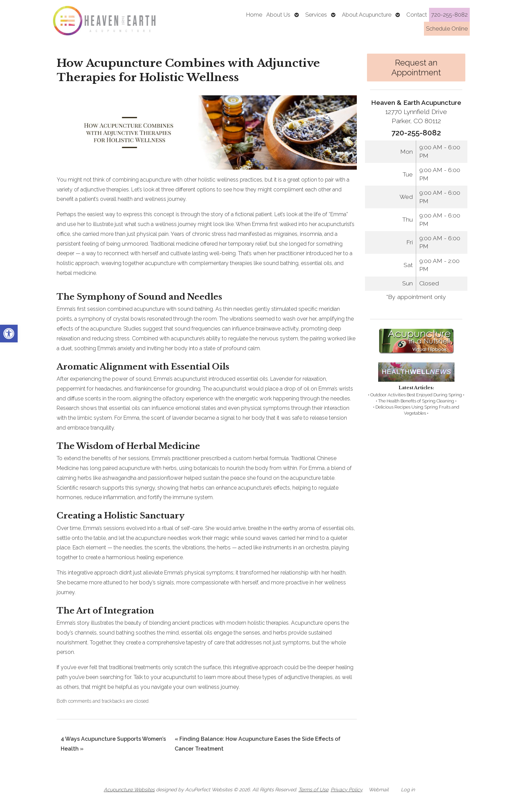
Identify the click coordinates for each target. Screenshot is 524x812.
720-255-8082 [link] (449, 15)
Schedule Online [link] (447, 29)
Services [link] (316, 15)
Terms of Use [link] (313, 789)
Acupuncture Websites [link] (129, 789)
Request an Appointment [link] (416, 68)
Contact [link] (417, 15)
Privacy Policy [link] (346, 789)
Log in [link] (408, 789)
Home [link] (254, 15)
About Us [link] (278, 15)
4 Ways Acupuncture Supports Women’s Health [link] (113, 744)
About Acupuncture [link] (367, 15)
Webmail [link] (379, 789)
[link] (9, 334)
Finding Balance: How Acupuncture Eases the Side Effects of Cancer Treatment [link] (258, 744)
